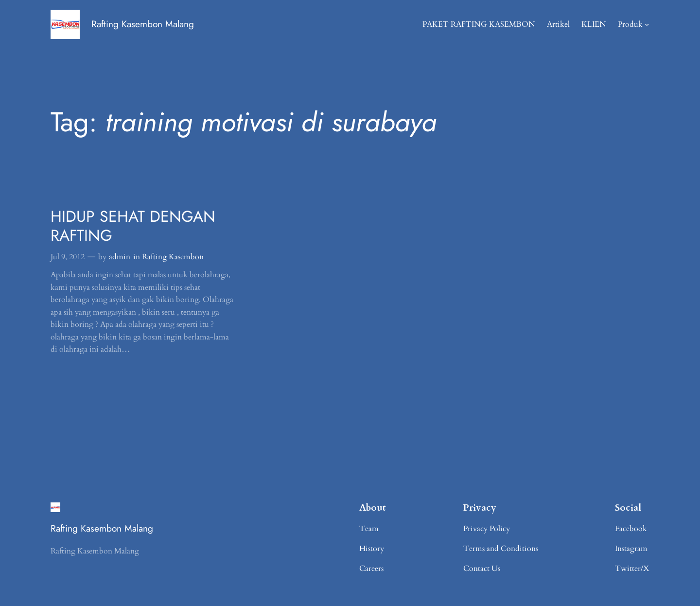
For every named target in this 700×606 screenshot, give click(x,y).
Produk (630, 24)
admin (120, 257)
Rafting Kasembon (173, 257)
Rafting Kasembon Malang (143, 24)
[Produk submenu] (647, 24)
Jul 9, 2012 (68, 257)
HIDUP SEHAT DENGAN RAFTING (133, 226)
